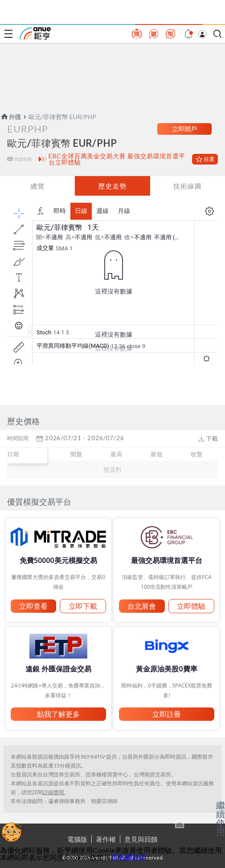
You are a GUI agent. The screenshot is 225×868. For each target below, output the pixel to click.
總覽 (37, 186)
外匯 (11, 117)
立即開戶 (184, 129)
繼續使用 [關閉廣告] (221, 818)
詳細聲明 (53, 792)
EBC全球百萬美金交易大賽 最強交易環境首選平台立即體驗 (117, 159)
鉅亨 (35, 33)
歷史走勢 (112, 186)
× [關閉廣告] (180, 824)
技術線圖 (188, 186)
